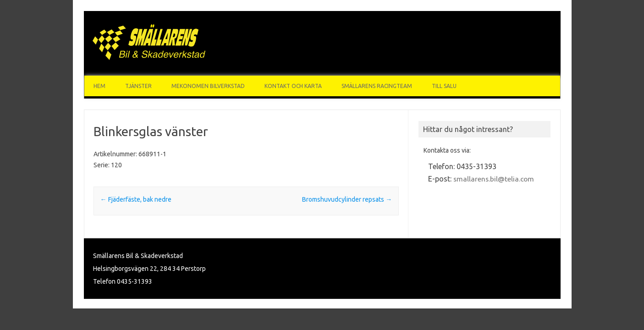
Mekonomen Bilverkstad (208, 86)
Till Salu (444, 86)
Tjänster (138, 86)
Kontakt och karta (293, 86)
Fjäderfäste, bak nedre (136, 199)
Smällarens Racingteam (377, 86)
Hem (99, 86)
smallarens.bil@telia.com (494, 179)
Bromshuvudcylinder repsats (347, 199)
